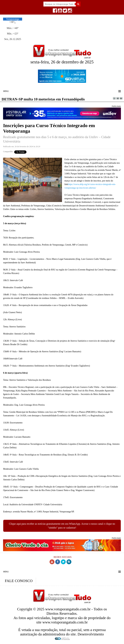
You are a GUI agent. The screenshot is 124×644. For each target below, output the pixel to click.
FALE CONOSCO (19, 581)
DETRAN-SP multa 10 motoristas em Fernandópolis (43, 99)
